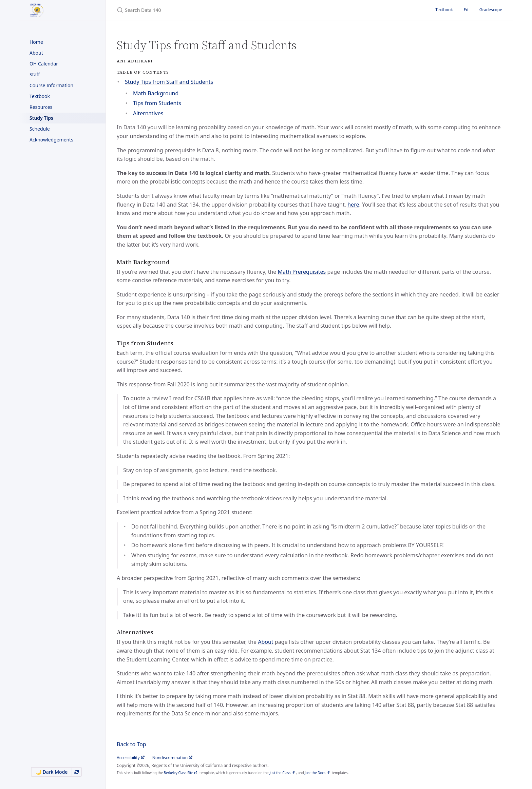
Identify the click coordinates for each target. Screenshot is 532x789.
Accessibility (128, 758)
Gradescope (491, 10)
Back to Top (131, 744)
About (36, 53)
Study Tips (41, 118)
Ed (466, 10)
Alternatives (148, 113)
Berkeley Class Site (179, 773)
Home (36, 42)
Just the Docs (315, 773)
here (353, 205)
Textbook (40, 96)
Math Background (156, 93)
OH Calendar (44, 64)
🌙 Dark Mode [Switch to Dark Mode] (52, 772)
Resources (41, 107)
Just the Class (280, 773)
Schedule (40, 129)
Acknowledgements (51, 140)
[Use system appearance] (77, 772)
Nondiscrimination (170, 758)
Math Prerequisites (302, 272)
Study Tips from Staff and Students (169, 82)
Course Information (51, 85)
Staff (35, 74)
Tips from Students (157, 103)
